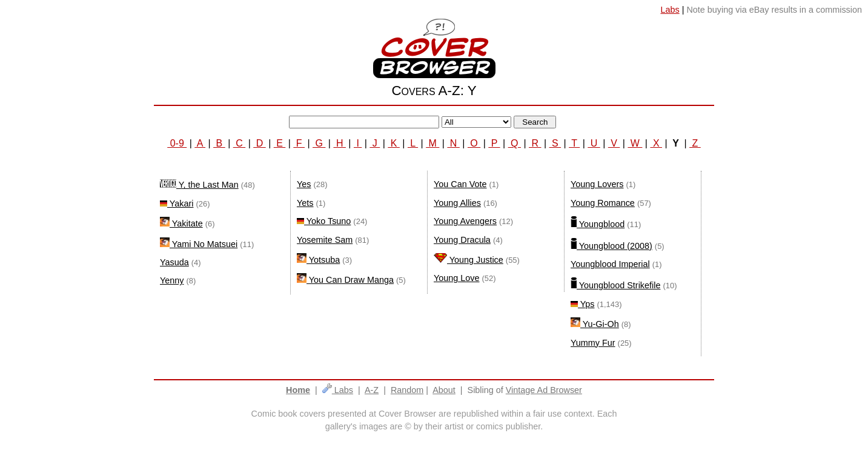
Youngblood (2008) (611, 246)
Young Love (457, 278)
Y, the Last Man (199, 185)
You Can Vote (460, 184)
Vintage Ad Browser (544, 390)
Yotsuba (318, 260)
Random (407, 390)
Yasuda (174, 262)
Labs (338, 390)
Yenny (172, 280)
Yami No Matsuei (199, 244)
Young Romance (603, 203)
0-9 (177, 143)
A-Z (372, 390)
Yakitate (181, 223)
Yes (304, 184)
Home (298, 390)
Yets (305, 203)
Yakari (177, 203)
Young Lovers (597, 184)
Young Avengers (465, 221)
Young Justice (469, 260)
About (444, 390)
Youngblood (598, 224)
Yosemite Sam (325, 240)
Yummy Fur (593, 343)
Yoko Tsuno (324, 221)
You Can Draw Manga (345, 280)
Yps (582, 304)
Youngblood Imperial (610, 264)
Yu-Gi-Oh (595, 324)
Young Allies (457, 203)
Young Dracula (462, 240)
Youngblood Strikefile (615, 285)
